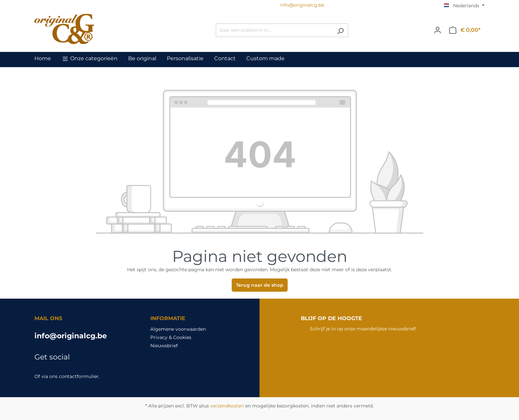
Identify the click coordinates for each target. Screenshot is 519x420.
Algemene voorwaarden (178, 329)
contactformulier (79, 376)
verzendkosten (227, 406)
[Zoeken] (340, 30)
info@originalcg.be (71, 336)
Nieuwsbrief (164, 346)
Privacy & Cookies (171, 337)
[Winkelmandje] (465, 30)
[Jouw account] (438, 30)
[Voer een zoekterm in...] (274, 30)
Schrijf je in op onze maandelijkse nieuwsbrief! (363, 329)
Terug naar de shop (260, 285)
